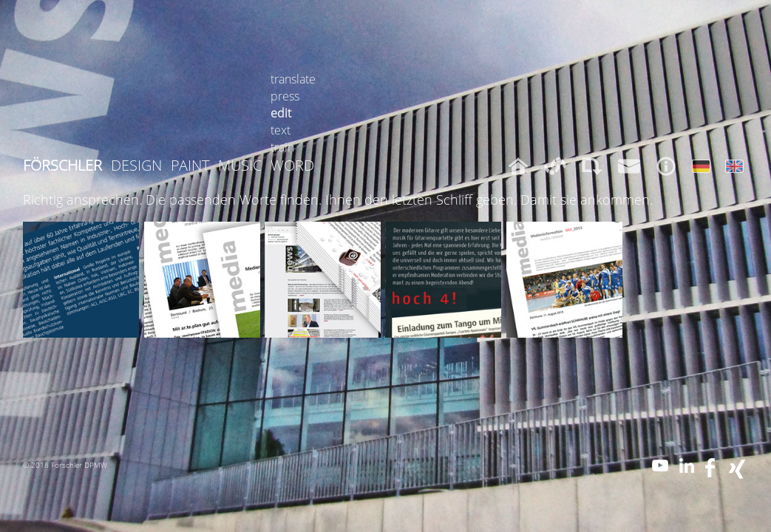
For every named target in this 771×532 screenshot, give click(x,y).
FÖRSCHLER (62, 165)
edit (281, 113)
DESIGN (136, 165)
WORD (292, 165)
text (281, 130)
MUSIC (240, 165)
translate (293, 79)
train (282, 147)
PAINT (190, 165)
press (285, 96)
